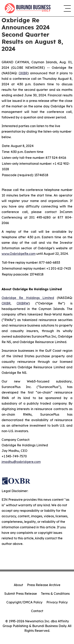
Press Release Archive (44, 585)
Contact (37, 611)
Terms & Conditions (55, 594)
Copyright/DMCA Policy (24, 602)
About (18, 585)
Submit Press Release (21, 594)
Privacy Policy (57, 602)
